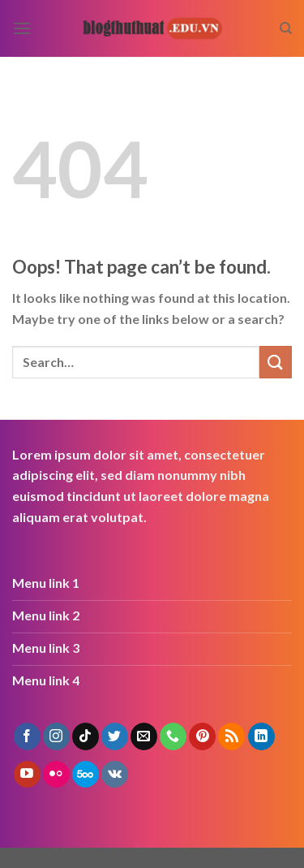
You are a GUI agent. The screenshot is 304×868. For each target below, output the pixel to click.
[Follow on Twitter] (115, 736)
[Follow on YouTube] (27, 775)
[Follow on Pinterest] (202, 736)
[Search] (286, 28)
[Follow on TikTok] (86, 736)
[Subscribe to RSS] (231, 736)
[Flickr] (56, 775)
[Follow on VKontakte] (115, 775)
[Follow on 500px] (86, 775)
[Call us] (173, 736)
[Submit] (276, 362)
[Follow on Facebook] (27, 736)
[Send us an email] (144, 736)
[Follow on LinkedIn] (261, 736)
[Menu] (22, 28)
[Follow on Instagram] (56, 736)
